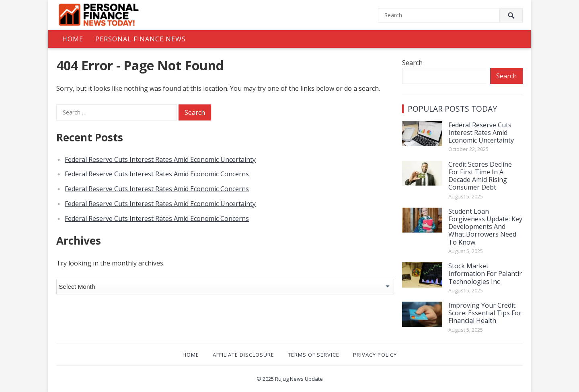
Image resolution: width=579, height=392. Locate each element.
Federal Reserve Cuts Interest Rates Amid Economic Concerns (157, 174)
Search (412, 63)
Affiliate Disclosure (243, 355)
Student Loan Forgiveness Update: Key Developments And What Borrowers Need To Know (485, 227)
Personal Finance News (141, 39)
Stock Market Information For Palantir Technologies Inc (485, 274)
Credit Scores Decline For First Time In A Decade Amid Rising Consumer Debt (480, 176)
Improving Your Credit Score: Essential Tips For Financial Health (485, 313)
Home (73, 39)
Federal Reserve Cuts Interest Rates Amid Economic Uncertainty (160, 159)
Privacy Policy (375, 355)
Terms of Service (314, 355)
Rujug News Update (299, 379)
